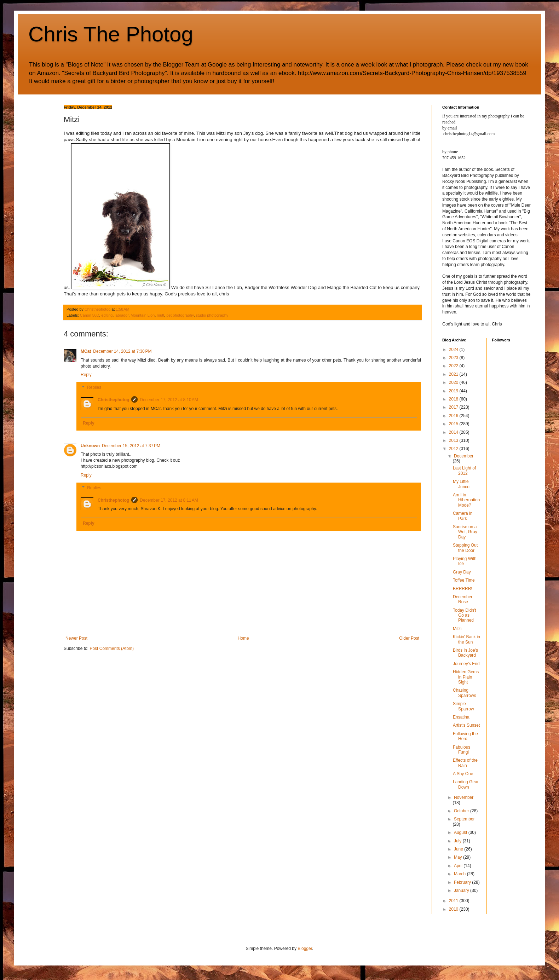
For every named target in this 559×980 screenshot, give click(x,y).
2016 (454, 416)
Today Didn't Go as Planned (465, 615)
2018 (454, 399)
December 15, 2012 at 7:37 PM (131, 446)
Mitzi (457, 629)
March (460, 874)
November (464, 797)
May (459, 857)
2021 (454, 374)
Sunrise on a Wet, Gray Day (465, 532)
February (463, 882)
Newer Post (76, 638)
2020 (454, 382)
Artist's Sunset (466, 725)
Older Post (409, 638)
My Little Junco (461, 484)
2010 (454, 909)
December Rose (463, 599)
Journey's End (466, 664)
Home (243, 638)
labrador (122, 315)
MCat (86, 351)
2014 (454, 432)
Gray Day (462, 572)
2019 (454, 391)
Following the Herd (465, 736)
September (464, 819)
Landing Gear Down (466, 784)
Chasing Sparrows (465, 693)
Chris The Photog (111, 34)
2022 (454, 366)
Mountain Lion (143, 315)
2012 (454, 449)
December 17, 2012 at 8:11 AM (169, 500)
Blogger (305, 949)
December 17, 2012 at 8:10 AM (169, 400)
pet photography (180, 315)
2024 (454, 350)
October (462, 811)
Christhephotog (113, 400)
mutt (160, 315)
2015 (454, 424)
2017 (454, 407)
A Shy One (463, 774)
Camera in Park (463, 516)
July (458, 841)
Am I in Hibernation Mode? (466, 500)
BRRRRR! (463, 589)
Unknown (90, 446)
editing (107, 315)
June (459, 849)
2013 (454, 440)
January (462, 890)
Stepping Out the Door (465, 548)
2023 (454, 358)
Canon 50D (90, 315)
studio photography (212, 315)
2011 (454, 901)
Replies (94, 387)
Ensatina (461, 717)
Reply (86, 375)
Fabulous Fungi (462, 750)
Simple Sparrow (463, 706)
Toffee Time (464, 580)
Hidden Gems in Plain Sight (466, 677)
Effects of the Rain (465, 763)
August (461, 832)
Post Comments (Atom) (112, 648)
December (464, 456)
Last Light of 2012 (464, 471)
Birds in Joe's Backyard (465, 653)
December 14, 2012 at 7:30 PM (122, 351)
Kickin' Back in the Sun (466, 639)
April (459, 866)
